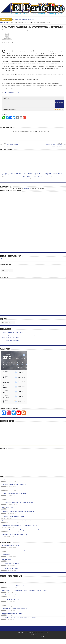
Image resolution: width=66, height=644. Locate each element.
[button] (6, 365)
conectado (27, 188)
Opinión (8, 22)
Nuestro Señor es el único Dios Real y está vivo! (14, 516)
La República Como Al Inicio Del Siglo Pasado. (23, 20)
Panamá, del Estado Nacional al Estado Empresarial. (53, 145)
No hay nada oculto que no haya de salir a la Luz (14, 484)
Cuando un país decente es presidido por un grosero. (15, 493)
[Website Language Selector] (7, 271)
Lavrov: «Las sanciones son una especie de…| (13, 550)
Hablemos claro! (6, 555)
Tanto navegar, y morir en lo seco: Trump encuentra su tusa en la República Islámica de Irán (33, 175)
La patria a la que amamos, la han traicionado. (13, 489)
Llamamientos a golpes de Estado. (11, 564)
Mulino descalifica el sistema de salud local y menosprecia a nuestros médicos (21, 530)
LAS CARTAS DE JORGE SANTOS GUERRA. (12, 613)
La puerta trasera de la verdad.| (10, 568)
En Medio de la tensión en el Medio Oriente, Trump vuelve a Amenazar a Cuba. (21, 618)
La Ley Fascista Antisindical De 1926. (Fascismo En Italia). (15, 343)
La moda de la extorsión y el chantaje (10, 340)
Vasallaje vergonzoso (7, 480)
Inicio (2, 22)
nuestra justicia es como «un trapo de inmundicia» (14, 534)
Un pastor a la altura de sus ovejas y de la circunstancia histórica (18, 503)
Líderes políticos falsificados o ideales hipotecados (15, 609)
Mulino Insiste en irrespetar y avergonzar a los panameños (17, 498)
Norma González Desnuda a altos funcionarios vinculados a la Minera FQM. (21, 525)
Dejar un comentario (38, 30)
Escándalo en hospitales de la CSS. (11, 545)
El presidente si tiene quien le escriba (10, 338)
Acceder (3, 259)
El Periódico (6, 30)
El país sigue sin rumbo (8, 507)
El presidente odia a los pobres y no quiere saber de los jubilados (18, 512)
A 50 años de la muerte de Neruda (13, 145)
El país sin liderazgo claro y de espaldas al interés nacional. (17, 521)
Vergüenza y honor (7, 559)
